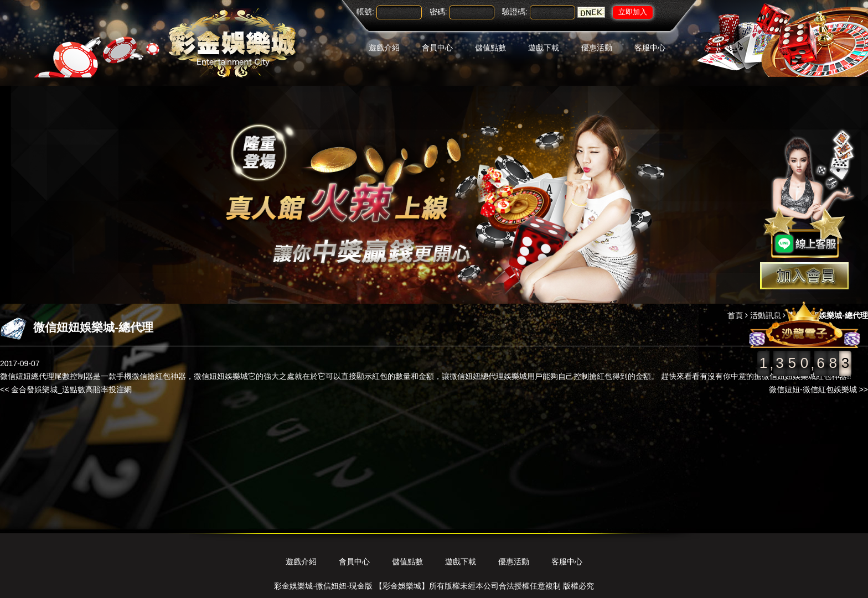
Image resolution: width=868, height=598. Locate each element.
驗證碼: (515, 12)
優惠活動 (597, 48)
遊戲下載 (544, 48)
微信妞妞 (209, 376)
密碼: (438, 12)
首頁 (735, 315)
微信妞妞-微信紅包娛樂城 (813, 389)
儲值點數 (490, 48)
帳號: (365, 12)
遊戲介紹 (384, 48)
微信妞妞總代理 (27, 376)
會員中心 (437, 48)
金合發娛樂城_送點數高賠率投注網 (71, 389)
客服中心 (650, 48)
